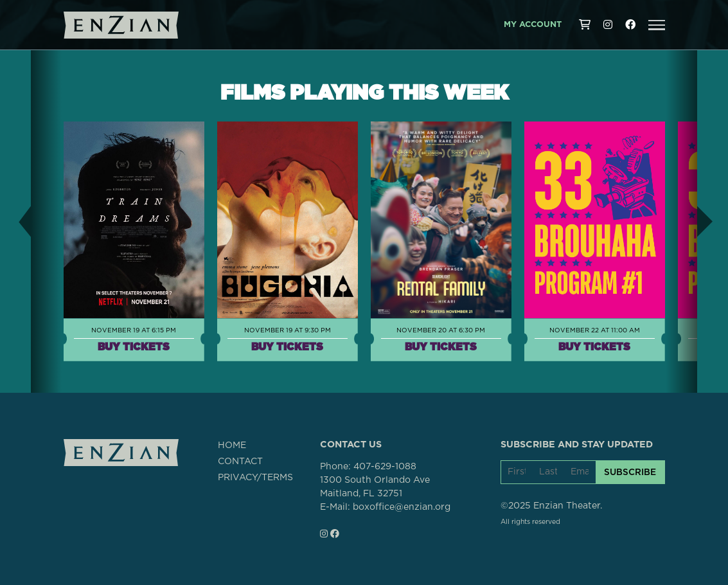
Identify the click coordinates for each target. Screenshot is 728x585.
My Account (533, 25)
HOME (232, 446)
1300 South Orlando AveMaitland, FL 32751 (375, 487)
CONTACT (240, 462)
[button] (657, 25)
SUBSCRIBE (630, 472)
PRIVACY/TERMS (255, 478)
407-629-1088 (385, 467)
